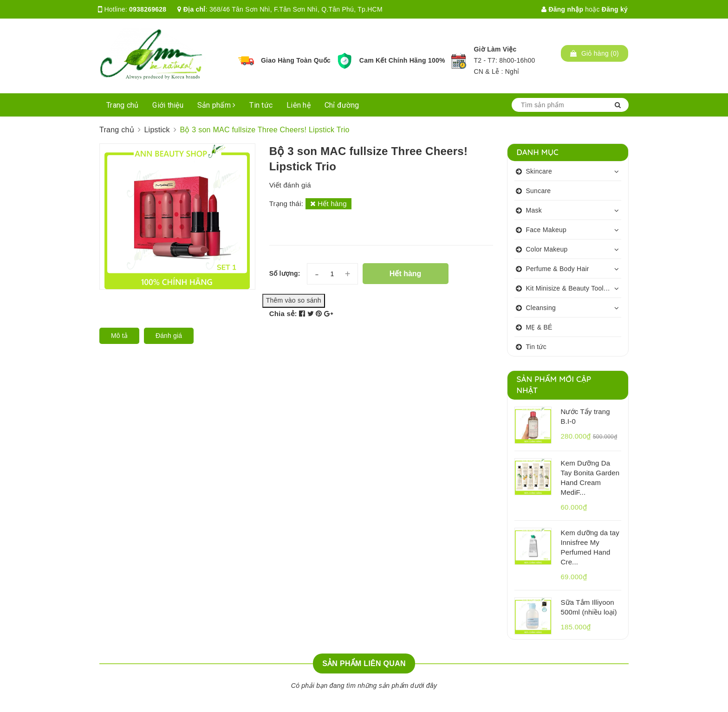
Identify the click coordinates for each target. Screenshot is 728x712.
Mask (534, 210)
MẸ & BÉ (539, 327)
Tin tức (261, 105)
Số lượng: (285, 273)
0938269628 (148, 9)
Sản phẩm (217, 105)
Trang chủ (122, 105)
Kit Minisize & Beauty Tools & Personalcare (574, 288)
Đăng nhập (562, 9)
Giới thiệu (168, 105)
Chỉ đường (342, 105)
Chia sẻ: (283, 314)
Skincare (539, 171)
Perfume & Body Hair (558, 269)
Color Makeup (547, 249)
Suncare (539, 191)
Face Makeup (546, 230)
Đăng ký (615, 9)
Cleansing (541, 308)
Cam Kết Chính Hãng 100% (402, 60)
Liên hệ (299, 105)
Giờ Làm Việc (495, 49)
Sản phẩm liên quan (364, 663)
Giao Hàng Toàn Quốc (296, 60)
